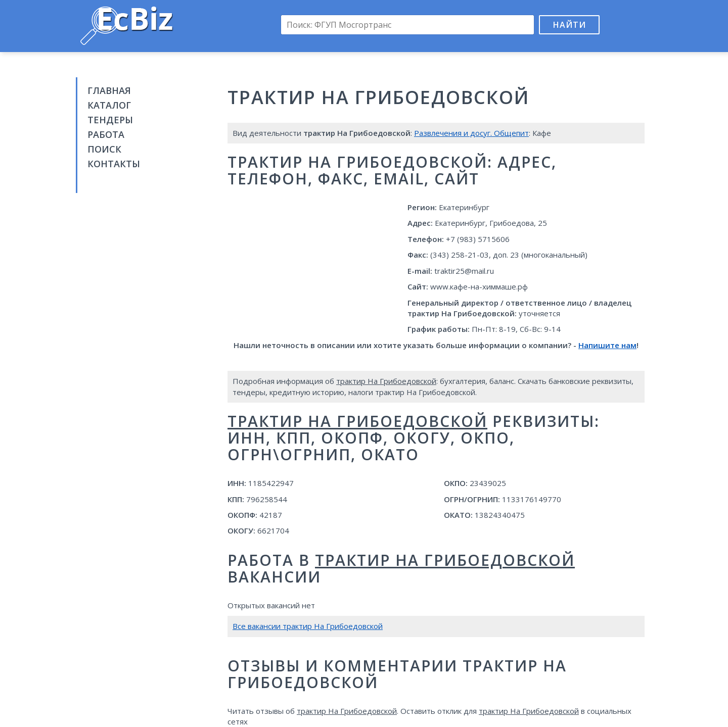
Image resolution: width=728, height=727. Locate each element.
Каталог (109, 105)
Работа (106, 134)
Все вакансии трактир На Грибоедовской (308, 626)
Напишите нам (607, 345)
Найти (570, 25)
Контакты (114, 164)
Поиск (104, 149)
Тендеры (110, 120)
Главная (109, 90)
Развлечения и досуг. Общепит (471, 133)
